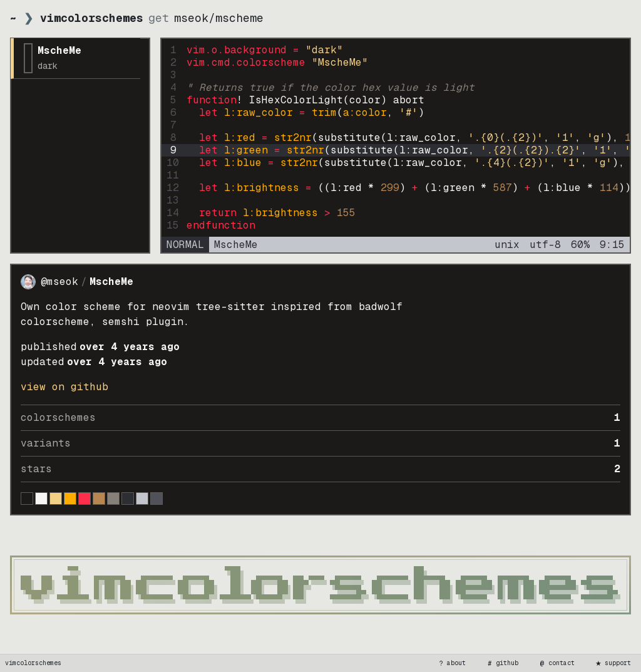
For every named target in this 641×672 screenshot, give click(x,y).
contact (556, 663)
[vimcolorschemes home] (320, 585)
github (502, 663)
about (451, 663)
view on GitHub (64, 387)
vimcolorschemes (33, 663)
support (613, 663)
